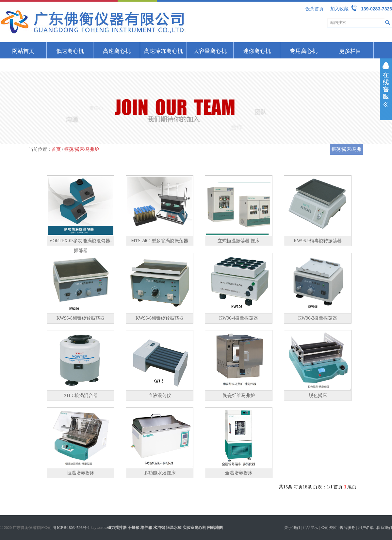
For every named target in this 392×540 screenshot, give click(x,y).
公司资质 (329, 528)
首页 (56, 149)
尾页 (352, 487)
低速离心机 (70, 51)
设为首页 (315, 9)
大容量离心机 (210, 51)
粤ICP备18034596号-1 (71, 528)
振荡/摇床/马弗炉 (82, 149)
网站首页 (23, 51)
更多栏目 (350, 51)
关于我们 (292, 528)
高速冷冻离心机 (163, 51)
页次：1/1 (323, 487)
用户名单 (366, 528)
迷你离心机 (257, 51)
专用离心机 (304, 51)
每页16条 (303, 487)
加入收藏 (339, 9)
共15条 (286, 487)
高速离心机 (117, 51)
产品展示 (310, 528)
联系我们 (384, 528)
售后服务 (347, 528)
